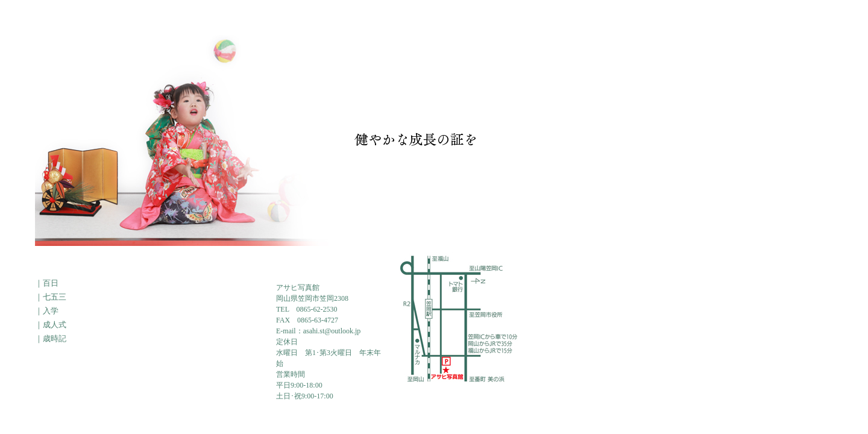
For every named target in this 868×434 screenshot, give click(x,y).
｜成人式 (51, 325)
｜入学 (47, 311)
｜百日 (47, 283)
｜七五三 (51, 297)
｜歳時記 (51, 338)
